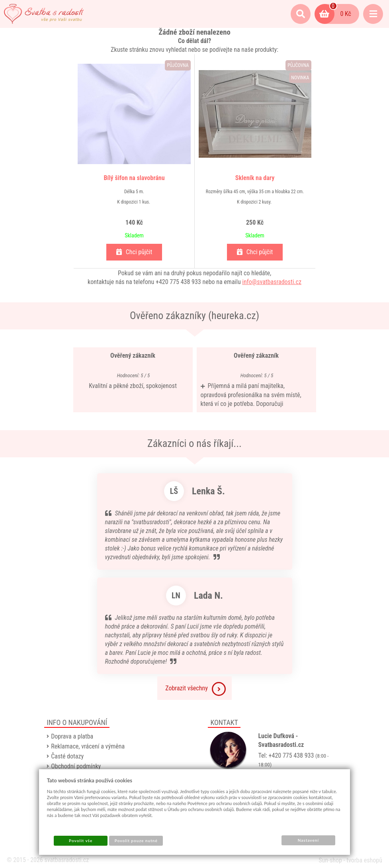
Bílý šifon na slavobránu (134, 178)
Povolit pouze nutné (136, 841)
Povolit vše (81, 841)
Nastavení (308, 840)
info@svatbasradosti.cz (272, 282)
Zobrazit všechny (195, 689)
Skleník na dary (255, 178)
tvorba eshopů (364, 860)
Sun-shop (330, 860)
